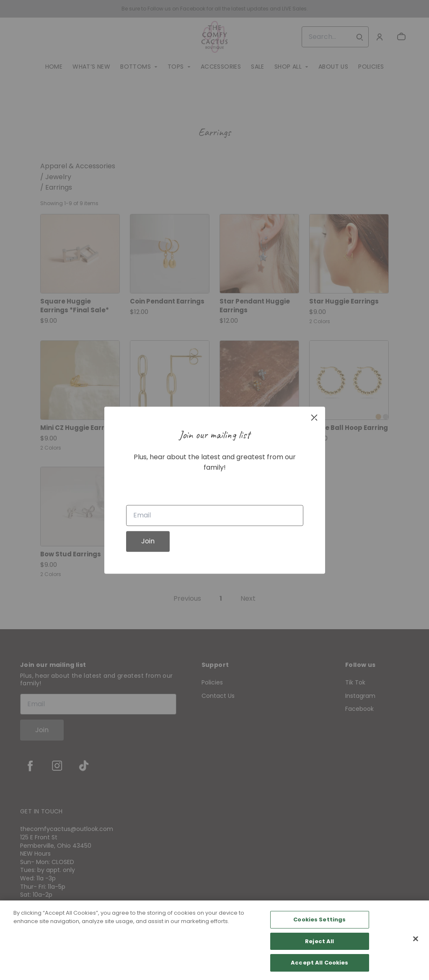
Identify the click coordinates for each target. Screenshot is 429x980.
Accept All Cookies (319, 963)
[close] (314, 417)
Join (148, 541)
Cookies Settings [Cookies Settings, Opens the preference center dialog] (319, 920)
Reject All (319, 941)
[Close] (416, 939)
